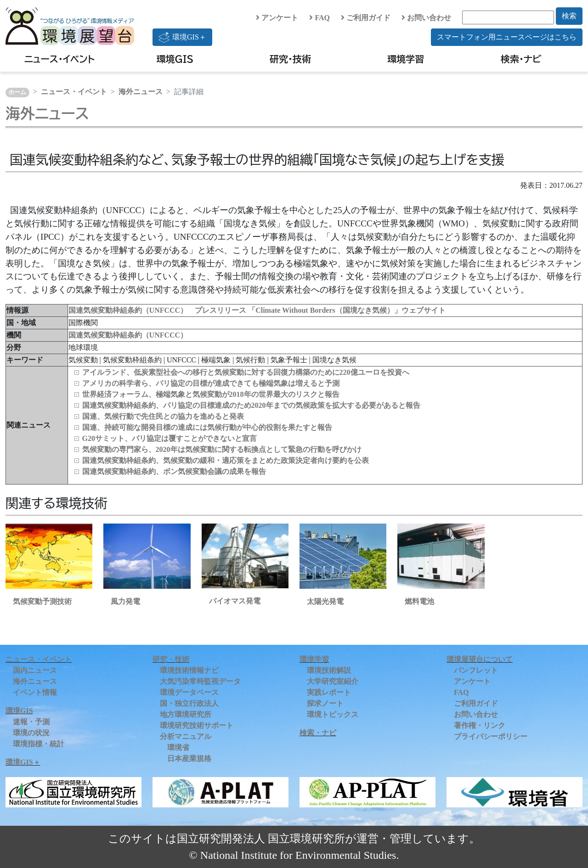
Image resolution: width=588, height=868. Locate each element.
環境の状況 (31, 733)
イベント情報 (35, 692)
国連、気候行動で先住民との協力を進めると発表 (163, 416)
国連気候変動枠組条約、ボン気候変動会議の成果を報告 (174, 471)
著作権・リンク (480, 725)
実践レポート (329, 692)
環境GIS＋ (182, 37)
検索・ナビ (521, 59)
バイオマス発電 (235, 601)
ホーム (17, 92)
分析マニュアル (186, 736)
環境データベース (189, 692)
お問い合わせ (426, 18)
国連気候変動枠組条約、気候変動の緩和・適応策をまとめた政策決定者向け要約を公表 (226, 460)
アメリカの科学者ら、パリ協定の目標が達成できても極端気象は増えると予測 (211, 383)
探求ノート (325, 703)
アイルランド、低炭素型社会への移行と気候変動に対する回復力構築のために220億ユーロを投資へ (246, 372)
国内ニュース (35, 670)
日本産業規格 (189, 758)
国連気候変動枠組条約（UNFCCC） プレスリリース (158, 310)
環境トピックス (333, 714)
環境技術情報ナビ (189, 670)
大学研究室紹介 (333, 681)
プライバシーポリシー (491, 736)
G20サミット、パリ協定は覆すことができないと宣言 (170, 438)
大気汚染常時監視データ (200, 681)
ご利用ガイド (366, 18)
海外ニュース (141, 92)
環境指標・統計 (39, 744)
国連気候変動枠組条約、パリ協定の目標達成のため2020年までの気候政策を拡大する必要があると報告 (251, 405)
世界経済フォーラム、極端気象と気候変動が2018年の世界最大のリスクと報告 (211, 394)
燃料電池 (419, 601)
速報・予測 (31, 722)
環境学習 (406, 59)
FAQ (319, 18)
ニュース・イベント (59, 59)
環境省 (178, 747)
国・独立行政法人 (189, 703)
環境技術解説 (329, 670)
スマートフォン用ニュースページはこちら (507, 37)
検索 (569, 16)
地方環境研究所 (186, 714)
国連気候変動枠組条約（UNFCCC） (128, 335)
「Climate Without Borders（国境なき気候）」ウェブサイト (347, 310)
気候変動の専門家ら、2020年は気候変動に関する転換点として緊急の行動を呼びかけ (222, 449)
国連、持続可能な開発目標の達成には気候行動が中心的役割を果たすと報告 (207, 427)
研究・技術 (290, 59)
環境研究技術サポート (197, 725)
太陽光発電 (325, 601)
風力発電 (125, 601)
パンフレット (476, 670)
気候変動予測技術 (42, 601)
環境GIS (175, 59)
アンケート (277, 18)
